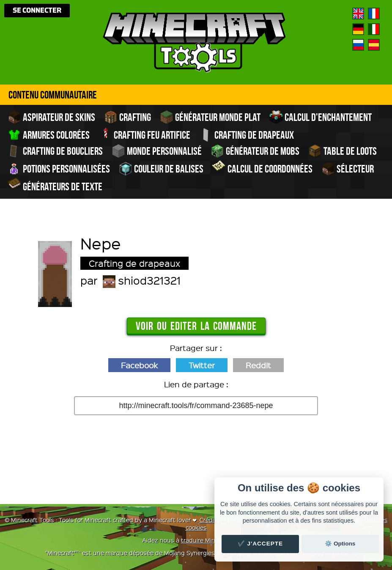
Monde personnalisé (157, 151)
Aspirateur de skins (51, 117)
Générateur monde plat (210, 117)
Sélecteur (348, 169)
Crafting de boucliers (55, 151)
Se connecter (37, 11)
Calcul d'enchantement (321, 117)
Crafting (127, 117)
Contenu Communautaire (53, 95)
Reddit (258, 365)
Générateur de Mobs (255, 151)
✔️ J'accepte (260, 544)
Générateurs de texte (55, 186)
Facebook (139, 365)
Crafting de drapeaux (247, 135)
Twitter (202, 365)
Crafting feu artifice (144, 134)
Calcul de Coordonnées (262, 168)
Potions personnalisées (59, 169)
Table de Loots (343, 151)
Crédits (210, 520)
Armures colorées (49, 135)
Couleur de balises (161, 169)
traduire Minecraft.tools (214, 540)
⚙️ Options (340, 544)
